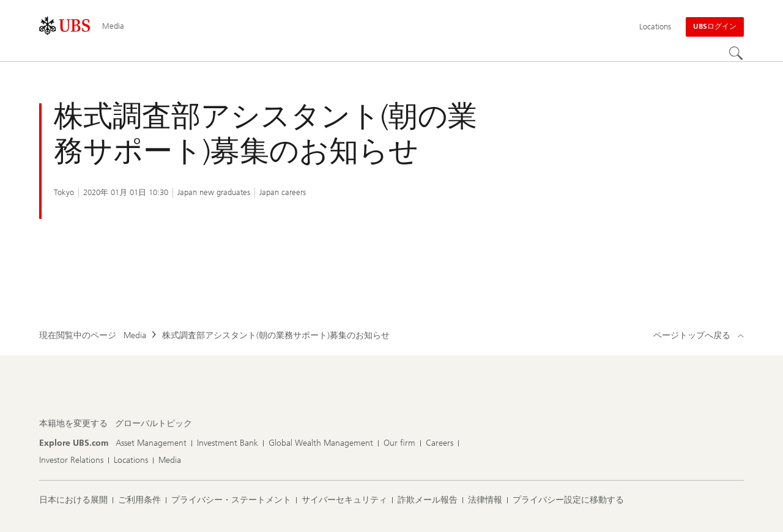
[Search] (737, 54)
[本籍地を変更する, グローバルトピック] (154, 424)
